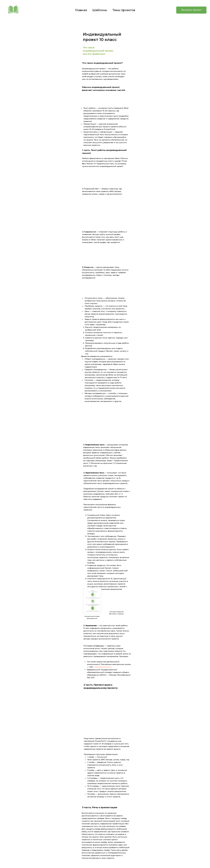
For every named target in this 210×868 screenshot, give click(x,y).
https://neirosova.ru (103, 667)
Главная (81, 10)
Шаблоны (100, 10)
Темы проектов (124, 10)
